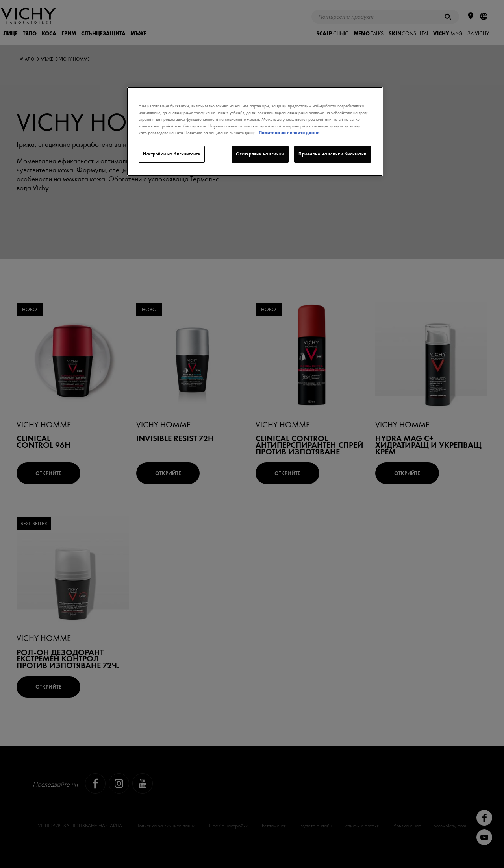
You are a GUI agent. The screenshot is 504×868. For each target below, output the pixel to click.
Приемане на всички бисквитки (333, 154)
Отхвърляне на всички (260, 154)
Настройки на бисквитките (172, 154)
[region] (255, 132)
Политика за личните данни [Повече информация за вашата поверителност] (289, 133)
